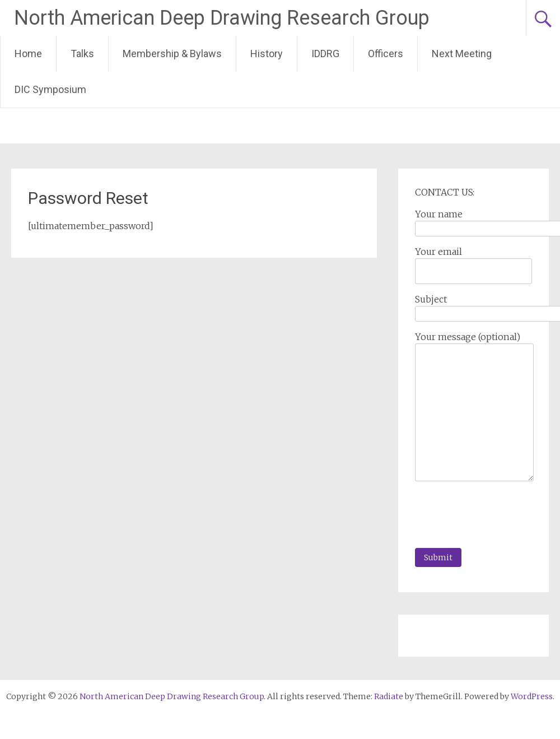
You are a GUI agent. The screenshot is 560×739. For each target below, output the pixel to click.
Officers (386, 54)
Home (28, 54)
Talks (82, 54)
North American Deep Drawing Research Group (222, 18)
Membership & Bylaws (172, 54)
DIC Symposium (50, 89)
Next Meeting (462, 54)
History (267, 54)
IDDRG (325, 54)
